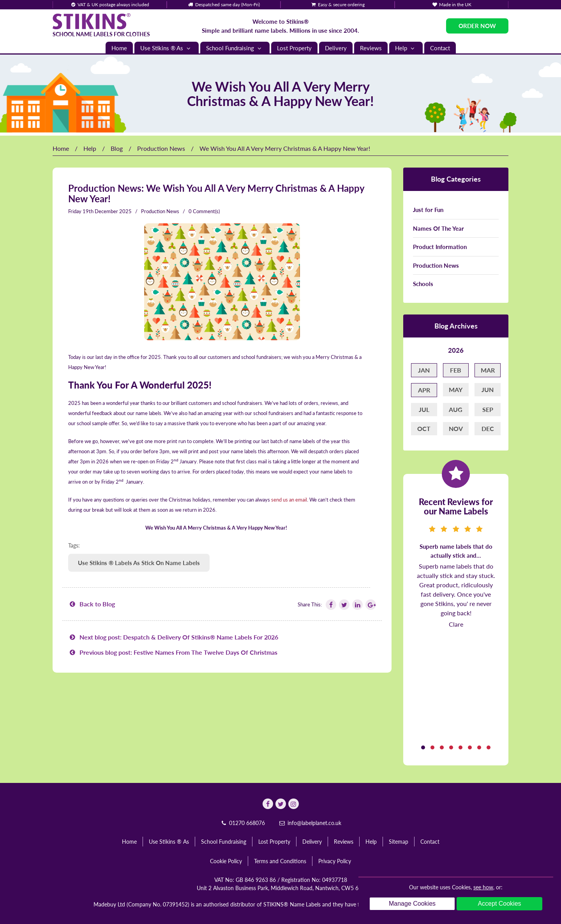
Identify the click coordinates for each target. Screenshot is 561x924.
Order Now (477, 26)
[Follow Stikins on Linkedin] (357, 605)
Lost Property (294, 48)
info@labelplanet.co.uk (310, 823)
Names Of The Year (438, 228)
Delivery (336, 48)
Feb (456, 370)
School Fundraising (235, 48)
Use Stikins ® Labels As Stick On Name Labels (139, 563)
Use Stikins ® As (167, 48)
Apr (424, 390)
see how (483, 887)
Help (406, 48)
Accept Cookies (499, 904)
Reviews (371, 48)
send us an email (289, 500)
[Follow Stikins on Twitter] (344, 605)
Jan (424, 370)
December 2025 (113, 211)
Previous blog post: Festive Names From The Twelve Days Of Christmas (173, 652)
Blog (117, 148)
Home (119, 48)
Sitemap (399, 842)
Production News (161, 148)
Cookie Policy (226, 861)
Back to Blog (92, 604)
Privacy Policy (335, 861)
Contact (440, 48)
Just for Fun (428, 210)
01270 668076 (242, 823)
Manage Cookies (412, 904)
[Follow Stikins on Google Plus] (370, 605)
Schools (423, 284)
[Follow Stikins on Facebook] (330, 605)
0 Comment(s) (204, 211)
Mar (488, 370)
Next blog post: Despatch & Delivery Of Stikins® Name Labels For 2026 (173, 637)
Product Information (440, 247)
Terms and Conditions (280, 861)
